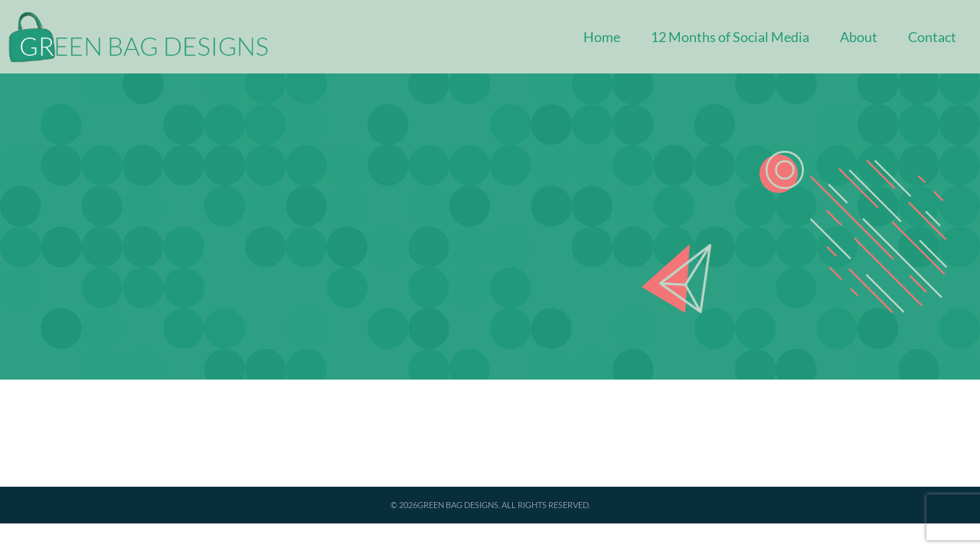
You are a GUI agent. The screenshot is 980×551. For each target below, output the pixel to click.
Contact (932, 37)
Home (602, 37)
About (859, 37)
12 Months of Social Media (730, 37)
